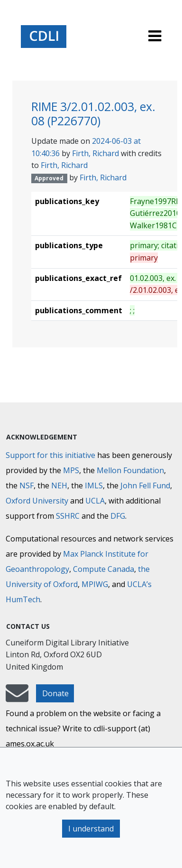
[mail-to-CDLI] (17, 698)
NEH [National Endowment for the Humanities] (59, 485)
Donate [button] (55, 693)
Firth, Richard (96, 153)
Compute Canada (104, 569)
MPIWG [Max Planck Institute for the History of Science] (95, 584)
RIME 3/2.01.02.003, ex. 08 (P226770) (93, 114)
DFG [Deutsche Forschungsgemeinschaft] (118, 516)
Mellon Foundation (130, 470)
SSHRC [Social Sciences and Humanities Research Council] (68, 516)
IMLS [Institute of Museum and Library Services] (94, 485)
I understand (91, 829)
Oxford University (37, 501)
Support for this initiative (50, 455)
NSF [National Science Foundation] (27, 485)
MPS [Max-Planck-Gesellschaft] (71, 470)
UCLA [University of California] (95, 501)
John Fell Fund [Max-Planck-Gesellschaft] (145, 485)
